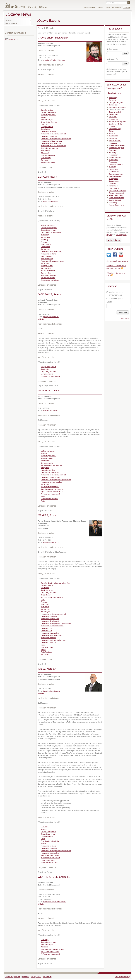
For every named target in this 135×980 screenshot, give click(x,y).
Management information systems (52, 261)
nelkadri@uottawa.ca (51, 202)
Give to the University (123, 977)
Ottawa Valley (45, 153)
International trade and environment (53, 146)
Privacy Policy (36, 977)
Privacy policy (124, 318)
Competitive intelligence (49, 228)
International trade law (48, 643)
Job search (113, 150)
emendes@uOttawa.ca (51, 543)
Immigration (45, 468)
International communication (50, 477)
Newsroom (9, 20)
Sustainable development (50, 499)
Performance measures (117, 191)
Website (41, 319)
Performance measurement (50, 376)
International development (50, 621)
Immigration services (48, 470)
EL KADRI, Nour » (48, 177)
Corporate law (46, 595)
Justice (43, 645)
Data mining (45, 235)
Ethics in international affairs (50, 841)
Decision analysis (47, 120)
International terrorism (48, 638)
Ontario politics (46, 268)
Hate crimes (45, 607)
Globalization (45, 129)
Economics (44, 124)
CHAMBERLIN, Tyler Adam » (53, 38)
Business (44, 453)
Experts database (11, 24)
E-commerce (114, 119)
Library (93, 7)
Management (45, 151)
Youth (43, 501)
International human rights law (51, 482)
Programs (100, 7)
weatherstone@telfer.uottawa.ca (55, 902)
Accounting (44, 827)
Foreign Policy (46, 244)
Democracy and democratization (52, 597)
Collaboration (45, 369)
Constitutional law (47, 590)
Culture (43, 117)
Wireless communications (50, 280)
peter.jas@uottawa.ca (51, 317)
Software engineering (48, 275)
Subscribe (123, 312)
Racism (43, 496)
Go (125, 53)
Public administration (48, 155)
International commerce (49, 136)
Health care (113, 138)
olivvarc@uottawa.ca (51, 411)
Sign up (118, 240)
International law (46, 628)
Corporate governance (48, 115)
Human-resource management (51, 465)
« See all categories (114, 93)
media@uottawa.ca (12, 40)
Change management (48, 112)
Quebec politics (46, 273)
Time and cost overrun (117, 205)
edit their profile (121, 235)
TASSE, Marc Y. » (47, 669)
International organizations (50, 633)
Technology (45, 160)
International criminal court (50, 619)
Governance (113, 136)
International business (48, 132)
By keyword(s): (113, 59)
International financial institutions (52, 626)
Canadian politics (47, 110)
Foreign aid (45, 604)
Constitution (45, 588)
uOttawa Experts (115, 298)
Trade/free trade (46, 652)
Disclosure (44, 947)
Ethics (43, 600)
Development (45, 461)
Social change (46, 158)
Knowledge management (49, 148)
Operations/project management (52, 489)
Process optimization (48, 271)
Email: (109, 302)
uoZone (86, 7)
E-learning (44, 240)
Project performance (48, 860)
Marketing (113, 167)
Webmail (108, 7)
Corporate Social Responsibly (51, 232)
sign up (109, 235)
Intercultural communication (50, 473)
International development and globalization (56, 139)
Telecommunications (48, 162)
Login (110, 240)
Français (127, 7)
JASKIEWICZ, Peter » (50, 294)
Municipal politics (47, 266)
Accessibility (47, 977)
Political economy (47, 647)
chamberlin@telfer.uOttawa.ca (54, 60)
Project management (116, 193)
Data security (45, 237)
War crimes (45, 654)
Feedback (26, 977)
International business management (53, 134)
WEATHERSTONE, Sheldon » (54, 877)
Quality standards (115, 200)
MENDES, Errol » (47, 515)
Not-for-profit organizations (50, 487)
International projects (116, 148)
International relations (48, 254)
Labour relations (46, 256)
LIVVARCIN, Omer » (49, 391)
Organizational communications (52, 492)
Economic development (49, 122)
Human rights (45, 249)
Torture (43, 650)
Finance (43, 844)
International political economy (51, 141)
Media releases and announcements (116, 294)
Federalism (44, 242)
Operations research (116, 174)
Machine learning (47, 259)
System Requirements (13, 977)
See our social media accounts (117, 261)
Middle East (45, 263)
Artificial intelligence (48, 225)
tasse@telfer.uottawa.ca (52, 691)
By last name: (112, 49)
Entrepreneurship (47, 127)
